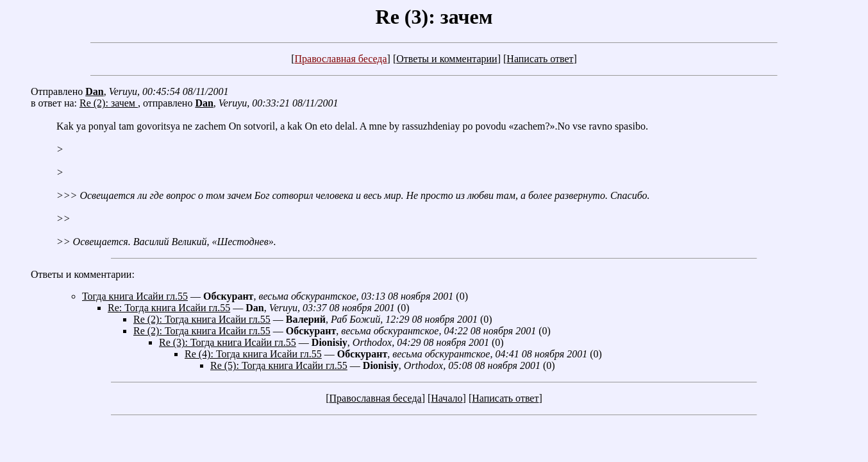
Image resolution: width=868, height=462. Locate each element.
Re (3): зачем (434, 17)
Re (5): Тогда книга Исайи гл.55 (279, 365)
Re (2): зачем (109, 103)
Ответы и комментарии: (83, 274)
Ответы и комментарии (447, 59)
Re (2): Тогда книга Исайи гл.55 (202, 319)
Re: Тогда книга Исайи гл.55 (169, 308)
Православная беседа (340, 59)
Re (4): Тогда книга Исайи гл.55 (253, 354)
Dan (94, 91)
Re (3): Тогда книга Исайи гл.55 (228, 342)
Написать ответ (540, 59)
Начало (447, 398)
